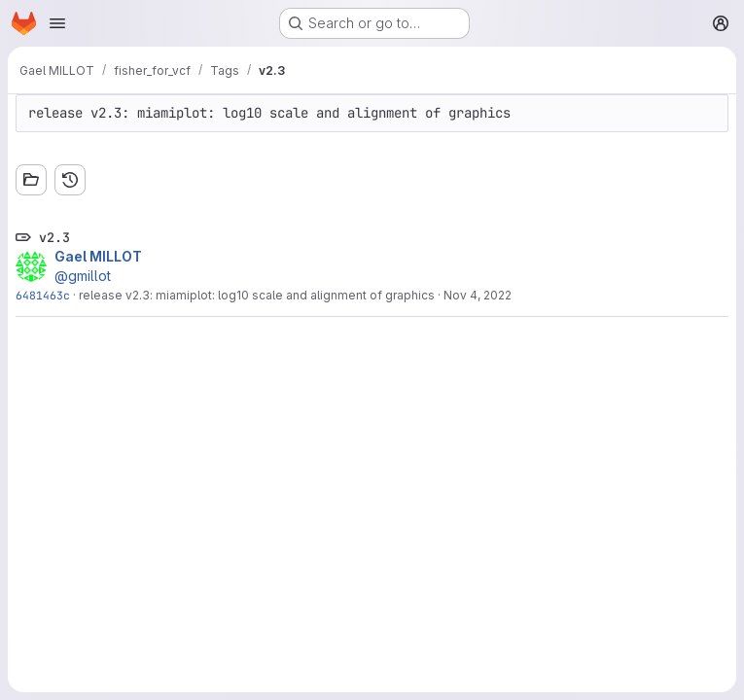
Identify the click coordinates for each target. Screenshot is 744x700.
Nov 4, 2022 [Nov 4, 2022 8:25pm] (478, 295)
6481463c (43, 295)
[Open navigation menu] (57, 23)
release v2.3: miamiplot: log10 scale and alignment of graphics (257, 295)
